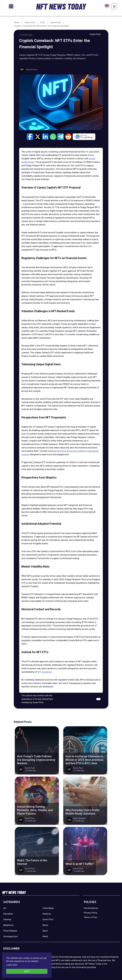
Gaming (7, 919)
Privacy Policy (91, 913)
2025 (43, 22)
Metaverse (8, 925)
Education (8, 914)
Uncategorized (10, 936)
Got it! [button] (27, 971)
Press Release (10, 931)
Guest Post (30, 22)
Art (5, 908)
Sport (45, 931)
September (56, 22)
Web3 (45, 936)
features (47, 914)
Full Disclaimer (91, 908)
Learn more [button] (12, 965)
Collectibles (48, 908)
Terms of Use (90, 917)
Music (45, 925)
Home (17, 22)
